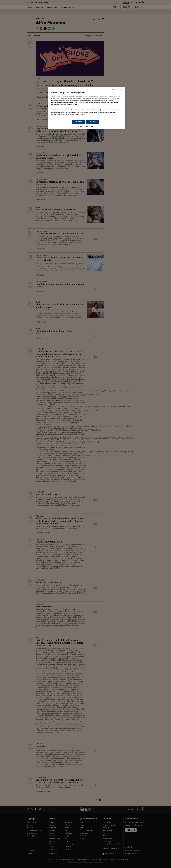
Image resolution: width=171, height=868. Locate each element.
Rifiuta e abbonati (117, 90)
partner (113, 109)
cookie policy (82, 102)
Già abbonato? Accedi (86, 126)
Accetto (93, 121)
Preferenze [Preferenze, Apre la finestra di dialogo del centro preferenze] (78, 121)
